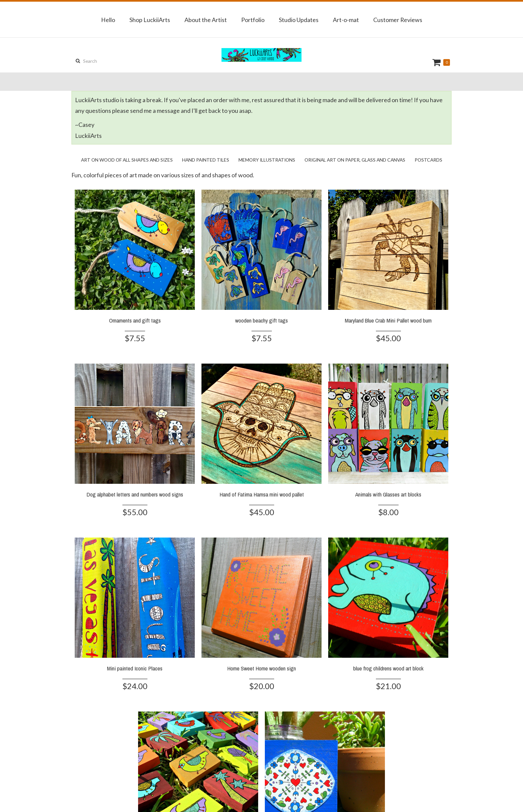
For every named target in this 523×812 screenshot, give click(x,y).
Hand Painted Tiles (206, 160)
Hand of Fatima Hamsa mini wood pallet (262, 494)
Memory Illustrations (267, 160)
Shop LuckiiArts (150, 20)
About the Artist (206, 20)
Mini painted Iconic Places (135, 668)
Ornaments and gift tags (135, 320)
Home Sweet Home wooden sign (261, 668)
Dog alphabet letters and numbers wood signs (135, 494)
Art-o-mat (346, 20)
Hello (108, 20)
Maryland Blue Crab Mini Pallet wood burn (388, 320)
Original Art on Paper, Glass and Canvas (355, 160)
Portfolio (253, 20)
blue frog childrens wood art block (388, 668)
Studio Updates (299, 20)
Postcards (428, 160)
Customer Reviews (398, 20)
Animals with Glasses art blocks (388, 494)
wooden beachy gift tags (261, 320)
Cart (437, 62)
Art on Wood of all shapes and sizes (127, 160)
